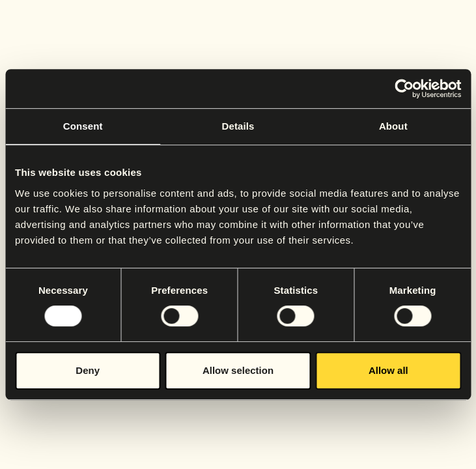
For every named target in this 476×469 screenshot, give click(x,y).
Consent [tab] (83, 126)
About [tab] (393, 126)
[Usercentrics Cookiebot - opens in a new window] (404, 89)
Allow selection (238, 370)
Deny (88, 370)
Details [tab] (238, 126)
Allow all (388, 370)
